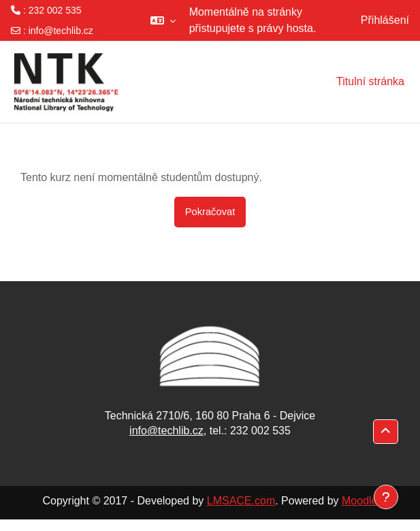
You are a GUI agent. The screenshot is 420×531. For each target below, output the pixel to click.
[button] (163, 20)
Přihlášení (385, 20)
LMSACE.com (241, 501)
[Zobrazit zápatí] (386, 497)
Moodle (359, 501)
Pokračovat (210, 212)
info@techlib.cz (61, 31)
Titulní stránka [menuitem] (370, 81)
